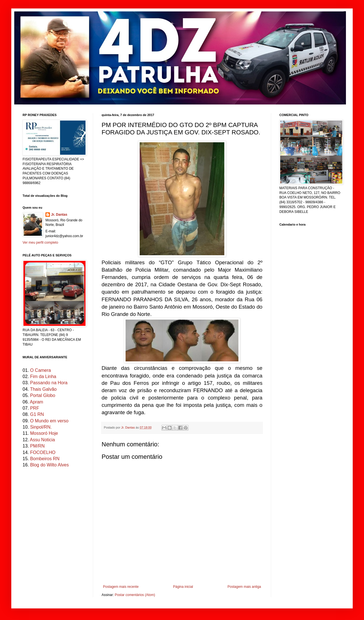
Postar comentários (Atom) (135, 595)
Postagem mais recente (121, 587)
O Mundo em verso (49, 421)
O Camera (41, 370)
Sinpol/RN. (41, 427)
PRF (35, 408)
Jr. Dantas (128, 427)
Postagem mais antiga (244, 587)
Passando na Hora (49, 383)
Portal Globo (43, 395)
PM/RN (38, 446)
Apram (37, 402)
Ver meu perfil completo (40, 243)
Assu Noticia (42, 440)
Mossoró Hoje (44, 433)
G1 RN (37, 414)
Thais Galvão (43, 389)
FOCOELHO (43, 452)
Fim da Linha (43, 376)
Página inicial (183, 587)
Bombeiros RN (45, 459)
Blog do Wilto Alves (50, 465)
